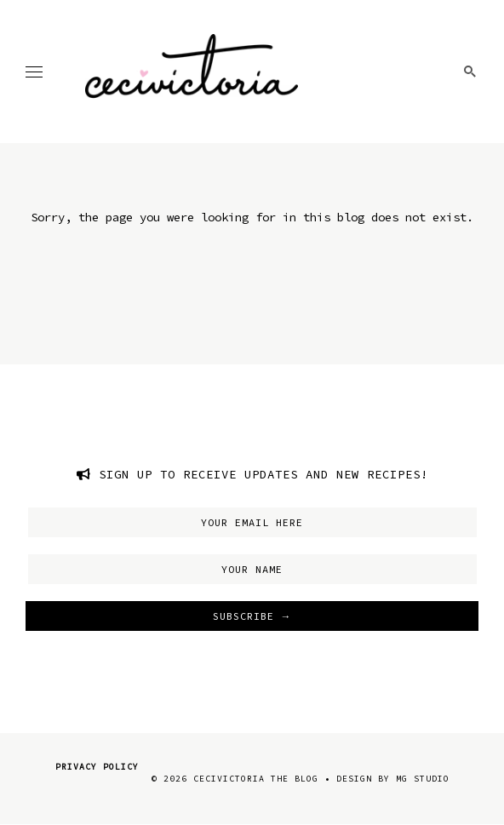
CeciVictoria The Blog (256, 779)
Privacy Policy (97, 767)
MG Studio (423, 779)
